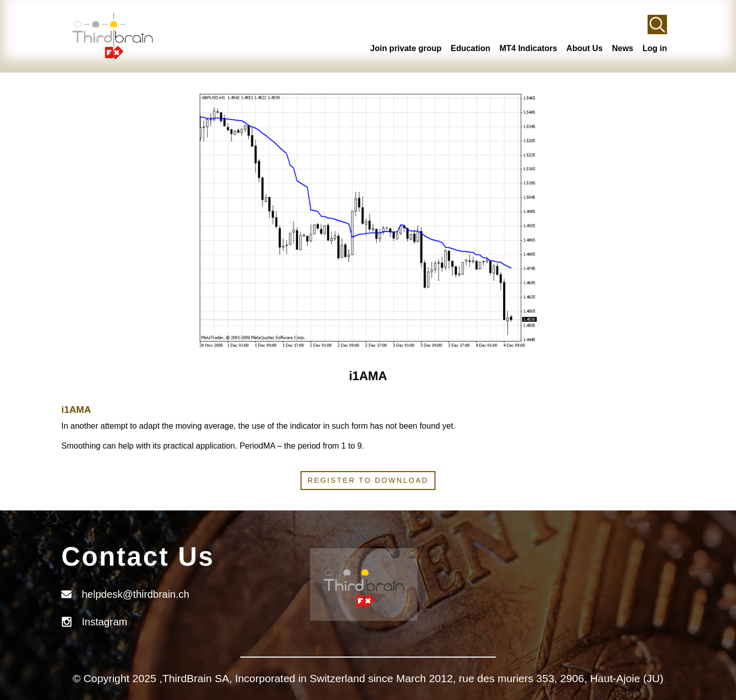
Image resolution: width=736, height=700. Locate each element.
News (623, 48)
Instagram (105, 622)
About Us (584, 48)
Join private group (406, 48)
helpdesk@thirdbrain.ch (135, 594)
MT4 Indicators (528, 48)
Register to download (368, 480)
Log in (655, 48)
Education (470, 48)
